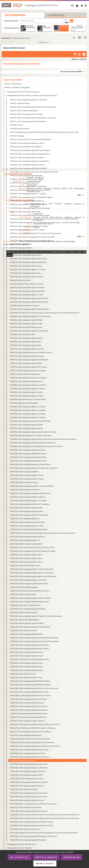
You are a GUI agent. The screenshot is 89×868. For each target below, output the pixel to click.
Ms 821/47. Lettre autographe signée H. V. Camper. (28, 269)
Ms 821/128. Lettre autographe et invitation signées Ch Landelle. (33, 551)
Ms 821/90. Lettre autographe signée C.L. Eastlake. (28, 417)
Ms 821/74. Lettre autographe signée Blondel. (26, 363)
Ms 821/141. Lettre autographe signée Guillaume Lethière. (31, 598)
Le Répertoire (56, 15)
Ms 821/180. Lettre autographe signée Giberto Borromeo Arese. (32, 742)
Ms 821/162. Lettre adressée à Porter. (23, 674)
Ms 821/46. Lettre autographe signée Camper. (26, 266)
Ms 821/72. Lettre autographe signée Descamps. (27, 356)
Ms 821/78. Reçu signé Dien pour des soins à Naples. (28, 378)
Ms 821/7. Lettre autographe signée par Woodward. (28, 121)
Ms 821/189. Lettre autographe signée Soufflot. (27, 775)
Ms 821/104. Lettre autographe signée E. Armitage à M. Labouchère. (34, 468)
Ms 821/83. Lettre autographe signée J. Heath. (26, 392)
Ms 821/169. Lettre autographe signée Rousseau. (27, 703)
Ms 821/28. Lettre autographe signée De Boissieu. (27, 201)
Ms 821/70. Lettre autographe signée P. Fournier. (27, 349)
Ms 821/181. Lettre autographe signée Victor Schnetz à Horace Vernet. (35, 746)
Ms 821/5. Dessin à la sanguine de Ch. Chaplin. (27, 114)
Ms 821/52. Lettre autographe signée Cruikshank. (27, 287)
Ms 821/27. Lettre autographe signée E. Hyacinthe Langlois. (31, 197)
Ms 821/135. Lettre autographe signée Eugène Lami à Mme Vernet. (33, 576)
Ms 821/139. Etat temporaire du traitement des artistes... (30, 591)
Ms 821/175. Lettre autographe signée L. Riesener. (28, 721)
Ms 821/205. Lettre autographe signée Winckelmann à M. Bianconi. (34, 836)
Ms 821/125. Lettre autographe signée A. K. (25, 540)
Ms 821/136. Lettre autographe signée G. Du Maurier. (29, 580)
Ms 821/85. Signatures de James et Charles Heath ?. (28, 399)
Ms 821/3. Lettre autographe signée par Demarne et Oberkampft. (33, 107)
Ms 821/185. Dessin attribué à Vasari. (23, 760)
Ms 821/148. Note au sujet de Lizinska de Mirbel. (27, 623)
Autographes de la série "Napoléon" (20, 848)
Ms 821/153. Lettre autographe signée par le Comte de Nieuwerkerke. (34, 641)
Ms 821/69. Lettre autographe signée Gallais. (26, 345)
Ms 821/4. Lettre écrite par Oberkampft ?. (24, 110)
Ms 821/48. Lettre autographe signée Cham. (25, 273)
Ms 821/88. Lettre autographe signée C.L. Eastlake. (28, 410)
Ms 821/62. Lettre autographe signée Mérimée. (26, 320)
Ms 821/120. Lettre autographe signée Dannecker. (28, 522)
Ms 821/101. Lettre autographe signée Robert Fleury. (29, 457)
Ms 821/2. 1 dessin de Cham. (20, 103)
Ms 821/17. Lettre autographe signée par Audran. (27, 157)
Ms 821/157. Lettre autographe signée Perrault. (27, 656)
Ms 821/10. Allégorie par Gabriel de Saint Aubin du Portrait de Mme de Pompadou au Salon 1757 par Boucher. (45, 132)
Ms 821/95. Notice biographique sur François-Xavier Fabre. (31, 435)
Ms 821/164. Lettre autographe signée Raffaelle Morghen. (30, 681)
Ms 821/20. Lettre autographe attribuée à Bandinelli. (29, 168)
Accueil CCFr (6, 38)
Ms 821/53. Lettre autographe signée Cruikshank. (27, 291)
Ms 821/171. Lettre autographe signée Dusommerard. (29, 710)
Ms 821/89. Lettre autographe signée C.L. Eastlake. (28, 414)
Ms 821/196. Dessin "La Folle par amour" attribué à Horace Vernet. (33, 804)
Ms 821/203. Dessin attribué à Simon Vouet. (25, 829)
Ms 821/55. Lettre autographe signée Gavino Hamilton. (29, 298)
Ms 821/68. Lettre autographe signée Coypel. (26, 342)
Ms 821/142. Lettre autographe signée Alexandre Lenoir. (30, 602)
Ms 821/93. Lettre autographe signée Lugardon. (27, 428)
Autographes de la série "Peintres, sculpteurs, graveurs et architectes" (32, 95)
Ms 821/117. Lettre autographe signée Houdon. (27, 511)
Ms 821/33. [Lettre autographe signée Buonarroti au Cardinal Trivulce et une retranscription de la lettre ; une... (45, 219)
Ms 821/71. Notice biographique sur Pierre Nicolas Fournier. (31, 352)
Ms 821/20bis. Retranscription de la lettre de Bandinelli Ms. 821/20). (34, 172)
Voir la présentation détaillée (71, 71)
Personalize (72, 857)
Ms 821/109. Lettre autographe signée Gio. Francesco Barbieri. (32, 486)
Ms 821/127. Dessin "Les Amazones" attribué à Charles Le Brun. (32, 547)
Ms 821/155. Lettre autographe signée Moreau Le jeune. (30, 648)
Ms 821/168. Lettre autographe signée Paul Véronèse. (29, 699)
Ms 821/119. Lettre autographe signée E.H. (25, 519)
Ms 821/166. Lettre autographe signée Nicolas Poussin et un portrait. (34, 688)
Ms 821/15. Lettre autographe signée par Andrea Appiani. (30, 150)
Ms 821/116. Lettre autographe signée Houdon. (27, 508)
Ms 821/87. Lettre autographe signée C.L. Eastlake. (28, 407)
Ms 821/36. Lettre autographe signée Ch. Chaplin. (28, 230)
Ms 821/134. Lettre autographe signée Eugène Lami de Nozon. (32, 573)
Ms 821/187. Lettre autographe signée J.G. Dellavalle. (29, 768)
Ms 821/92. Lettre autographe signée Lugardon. (27, 425)
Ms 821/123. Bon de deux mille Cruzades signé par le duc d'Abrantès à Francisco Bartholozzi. (43, 533)
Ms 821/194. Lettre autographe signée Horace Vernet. (29, 797)
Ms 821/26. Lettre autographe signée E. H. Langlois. (28, 194)
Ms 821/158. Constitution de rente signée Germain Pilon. (30, 659)
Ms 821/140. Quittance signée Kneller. (23, 594)
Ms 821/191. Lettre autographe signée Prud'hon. (27, 786)
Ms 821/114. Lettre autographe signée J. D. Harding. (28, 500)
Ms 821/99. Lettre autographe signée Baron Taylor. (28, 450)
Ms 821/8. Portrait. (17, 125)
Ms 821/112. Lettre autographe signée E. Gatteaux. (28, 497)
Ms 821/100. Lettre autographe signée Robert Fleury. (29, 454)
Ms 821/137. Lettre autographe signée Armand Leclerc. (29, 584)
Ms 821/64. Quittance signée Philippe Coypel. (26, 327)
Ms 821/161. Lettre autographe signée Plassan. (27, 670)
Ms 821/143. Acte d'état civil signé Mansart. (25, 605)
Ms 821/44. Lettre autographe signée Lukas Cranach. (29, 259)
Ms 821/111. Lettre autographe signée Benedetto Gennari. (30, 493)
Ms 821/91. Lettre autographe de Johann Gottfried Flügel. (30, 421)
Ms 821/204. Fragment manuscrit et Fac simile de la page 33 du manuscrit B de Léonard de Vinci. (44, 833)
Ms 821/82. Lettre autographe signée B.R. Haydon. (28, 389)
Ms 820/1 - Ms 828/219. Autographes (17, 87)
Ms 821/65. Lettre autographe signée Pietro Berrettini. (29, 331)
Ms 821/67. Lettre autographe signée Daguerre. (27, 338)
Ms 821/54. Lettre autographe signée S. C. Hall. (27, 295)
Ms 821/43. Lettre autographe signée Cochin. (26, 255)
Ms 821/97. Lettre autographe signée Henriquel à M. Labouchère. (33, 443)
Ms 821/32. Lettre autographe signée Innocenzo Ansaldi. (30, 215)
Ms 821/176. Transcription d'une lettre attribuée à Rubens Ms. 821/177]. (35, 724)
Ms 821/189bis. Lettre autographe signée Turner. (27, 778)
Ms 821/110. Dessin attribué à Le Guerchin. (25, 490)
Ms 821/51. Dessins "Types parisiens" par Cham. (27, 284)
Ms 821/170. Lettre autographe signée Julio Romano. (29, 706)
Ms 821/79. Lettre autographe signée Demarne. (27, 381)
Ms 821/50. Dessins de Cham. (20, 280)
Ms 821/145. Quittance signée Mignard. (24, 612)
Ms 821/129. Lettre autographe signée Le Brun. (26, 555)
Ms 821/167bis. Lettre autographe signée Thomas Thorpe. (30, 695)
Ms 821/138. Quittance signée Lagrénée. (24, 587)
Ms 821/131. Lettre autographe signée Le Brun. (26, 562)
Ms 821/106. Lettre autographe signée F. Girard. (27, 475)
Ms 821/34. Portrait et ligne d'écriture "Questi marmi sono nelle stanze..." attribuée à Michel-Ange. (45, 222)
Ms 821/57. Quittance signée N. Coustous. (25, 305)
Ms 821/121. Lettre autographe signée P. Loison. (27, 526)
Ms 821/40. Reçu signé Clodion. (21, 244)
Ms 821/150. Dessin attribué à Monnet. (24, 630)
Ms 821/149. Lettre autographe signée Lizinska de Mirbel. (30, 627)
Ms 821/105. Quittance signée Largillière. (25, 472)
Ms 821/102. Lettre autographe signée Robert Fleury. (29, 461)
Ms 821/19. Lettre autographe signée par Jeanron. (28, 165)
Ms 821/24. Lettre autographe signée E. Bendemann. (29, 186)
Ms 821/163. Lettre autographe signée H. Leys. (26, 677)
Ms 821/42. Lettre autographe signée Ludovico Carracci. (30, 251)
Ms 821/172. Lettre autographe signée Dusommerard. (29, 713)
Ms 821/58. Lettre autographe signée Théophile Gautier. (30, 309)
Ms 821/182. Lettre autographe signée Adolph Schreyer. (30, 750)
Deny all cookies (46, 857)
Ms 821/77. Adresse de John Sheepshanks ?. (25, 374)
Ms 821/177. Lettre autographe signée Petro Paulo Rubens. (31, 732)
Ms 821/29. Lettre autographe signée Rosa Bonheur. (28, 204)
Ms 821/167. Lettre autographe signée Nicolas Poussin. (29, 692)
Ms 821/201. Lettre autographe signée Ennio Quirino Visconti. (32, 822)
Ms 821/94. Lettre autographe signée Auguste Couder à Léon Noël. (33, 432)
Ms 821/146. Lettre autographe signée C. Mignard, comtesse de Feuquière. (36, 616)
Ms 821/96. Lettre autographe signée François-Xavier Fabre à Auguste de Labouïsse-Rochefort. (43, 439)
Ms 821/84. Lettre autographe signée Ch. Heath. (27, 396)
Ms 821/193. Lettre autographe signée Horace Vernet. (29, 793)
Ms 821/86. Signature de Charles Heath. (24, 403)
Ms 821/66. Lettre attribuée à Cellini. (23, 334)
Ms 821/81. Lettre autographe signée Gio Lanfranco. (28, 385)
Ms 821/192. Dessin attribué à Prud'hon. (24, 789)
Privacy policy (45, 864)
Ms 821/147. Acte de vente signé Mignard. (25, 620)
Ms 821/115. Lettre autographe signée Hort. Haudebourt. (30, 504)
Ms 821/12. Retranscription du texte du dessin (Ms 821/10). (31, 139)
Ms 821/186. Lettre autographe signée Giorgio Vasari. (29, 764)
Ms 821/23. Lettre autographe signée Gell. (25, 183)
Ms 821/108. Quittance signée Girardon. (24, 482)
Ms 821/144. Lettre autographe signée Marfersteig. (28, 609)
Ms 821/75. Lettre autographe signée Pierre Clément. (29, 367)
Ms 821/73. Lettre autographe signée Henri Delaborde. (29, 360)
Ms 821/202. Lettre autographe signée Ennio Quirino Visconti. (32, 825)
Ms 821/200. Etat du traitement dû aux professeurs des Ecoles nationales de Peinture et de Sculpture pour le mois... (45, 818)
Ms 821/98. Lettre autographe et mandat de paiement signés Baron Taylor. (36, 446)
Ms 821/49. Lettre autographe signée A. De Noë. (27, 277)
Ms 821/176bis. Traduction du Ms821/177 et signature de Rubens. (33, 728)
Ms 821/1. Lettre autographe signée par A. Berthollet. (29, 100)
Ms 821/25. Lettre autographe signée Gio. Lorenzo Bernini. (31, 190)
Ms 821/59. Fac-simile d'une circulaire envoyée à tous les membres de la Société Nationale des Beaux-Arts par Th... (45, 313)
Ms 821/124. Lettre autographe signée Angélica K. (28, 537)
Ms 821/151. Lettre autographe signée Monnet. (26, 634)
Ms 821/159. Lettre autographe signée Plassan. (27, 663)
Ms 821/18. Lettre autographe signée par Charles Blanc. (30, 161)
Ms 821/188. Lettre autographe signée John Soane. (28, 771)
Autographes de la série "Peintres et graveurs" (24, 92)
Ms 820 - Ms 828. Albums (13, 84)
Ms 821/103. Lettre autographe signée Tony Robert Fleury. (30, 464)
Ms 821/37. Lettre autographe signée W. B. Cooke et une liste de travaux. (36, 233)
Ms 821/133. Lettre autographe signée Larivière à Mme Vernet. (32, 569)
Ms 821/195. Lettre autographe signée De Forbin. (27, 800)
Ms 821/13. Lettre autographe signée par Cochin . (27, 143)
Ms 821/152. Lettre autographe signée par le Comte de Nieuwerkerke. (34, 638)
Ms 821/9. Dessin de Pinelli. (20, 129)
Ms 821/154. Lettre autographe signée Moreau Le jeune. (30, 645)
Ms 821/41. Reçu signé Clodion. (21, 248)
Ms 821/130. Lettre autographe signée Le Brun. (26, 558)
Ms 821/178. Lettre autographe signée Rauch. (26, 735)
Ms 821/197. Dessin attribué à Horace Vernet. (26, 807)
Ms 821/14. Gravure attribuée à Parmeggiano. (26, 147)
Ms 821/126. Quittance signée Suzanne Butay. (26, 544)
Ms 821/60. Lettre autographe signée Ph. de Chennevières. (31, 316)
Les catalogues (15, 15)
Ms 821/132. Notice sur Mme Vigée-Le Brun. (25, 565)
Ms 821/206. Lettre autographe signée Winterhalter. (28, 840)
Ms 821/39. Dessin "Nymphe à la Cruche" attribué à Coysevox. (32, 240)
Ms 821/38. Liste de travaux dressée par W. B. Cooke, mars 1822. (33, 237)
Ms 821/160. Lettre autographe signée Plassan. (27, 667)
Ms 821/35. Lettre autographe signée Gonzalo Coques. (29, 226)
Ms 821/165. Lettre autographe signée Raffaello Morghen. (30, 685)
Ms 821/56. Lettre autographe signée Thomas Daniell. (29, 302)
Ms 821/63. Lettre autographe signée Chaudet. (26, 324)
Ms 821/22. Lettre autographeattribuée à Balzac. (27, 179)
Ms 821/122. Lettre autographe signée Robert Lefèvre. (29, 529)
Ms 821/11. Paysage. (17, 136)
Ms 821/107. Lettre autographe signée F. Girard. (27, 479)
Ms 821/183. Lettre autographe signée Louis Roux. (28, 753)
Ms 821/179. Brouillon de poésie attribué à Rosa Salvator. (30, 739)
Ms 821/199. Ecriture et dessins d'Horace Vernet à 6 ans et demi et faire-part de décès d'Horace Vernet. (45, 815)
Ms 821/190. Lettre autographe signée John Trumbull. (29, 782)
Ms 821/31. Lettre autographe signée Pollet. (25, 212)
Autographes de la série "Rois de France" (22, 844)
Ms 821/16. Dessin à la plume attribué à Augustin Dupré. (30, 154)
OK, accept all (20, 857)
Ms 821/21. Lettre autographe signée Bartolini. (27, 175)
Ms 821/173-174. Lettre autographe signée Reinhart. (28, 717)
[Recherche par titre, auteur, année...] (42, 21)
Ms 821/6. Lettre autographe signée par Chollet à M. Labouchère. (33, 118)
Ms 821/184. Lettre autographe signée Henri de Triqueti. (30, 757)
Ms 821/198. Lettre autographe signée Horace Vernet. (29, 811)
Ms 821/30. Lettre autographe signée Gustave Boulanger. (30, 208)
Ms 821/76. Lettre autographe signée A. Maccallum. (28, 370)
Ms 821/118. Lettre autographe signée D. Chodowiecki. (29, 515)
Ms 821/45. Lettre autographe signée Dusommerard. (28, 262)
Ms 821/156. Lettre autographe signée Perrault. (27, 652)
